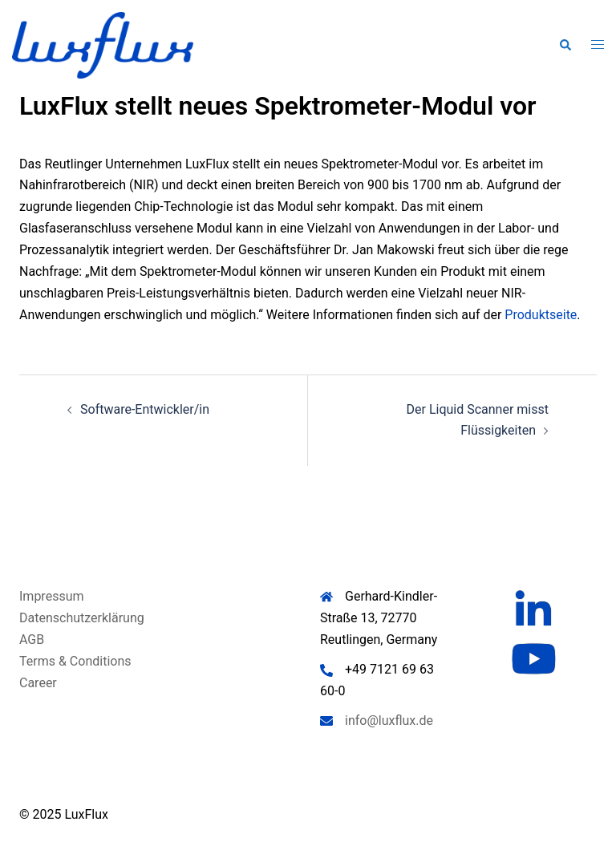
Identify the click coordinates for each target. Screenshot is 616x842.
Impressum (52, 596)
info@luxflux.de (389, 721)
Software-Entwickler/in (145, 409)
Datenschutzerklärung (82, 618)
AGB (32, 640)
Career (38, 683)
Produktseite (541, 315)
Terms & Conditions (75, 661)
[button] (565, 45)
